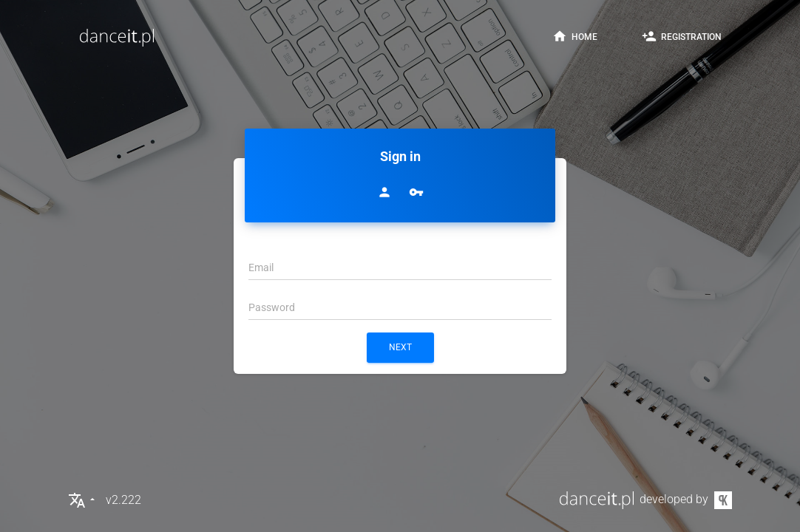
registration (682, 36)
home (575, 36)
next (400, 347)
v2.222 (123, 500)
